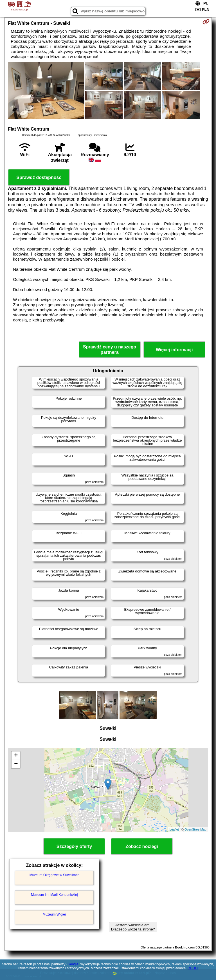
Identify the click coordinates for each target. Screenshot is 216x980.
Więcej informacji (174, 350)
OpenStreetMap (195, 829)
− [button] (16, 764)
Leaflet (174, 829)
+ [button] (16, 756)
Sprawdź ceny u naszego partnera (110, 350)
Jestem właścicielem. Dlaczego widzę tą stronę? (133, 927)
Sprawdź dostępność (39, 177)
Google (73, 964)
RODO (193, 968)
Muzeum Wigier (54, 914)
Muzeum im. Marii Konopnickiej (54, 895)
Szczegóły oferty (74, 846)
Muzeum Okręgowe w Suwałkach (54, 875)
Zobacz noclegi (142, 846)
